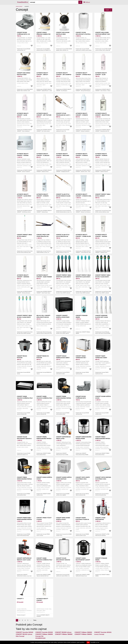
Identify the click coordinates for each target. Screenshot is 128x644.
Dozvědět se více (95, 642)
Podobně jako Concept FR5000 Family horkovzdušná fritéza (23, 535)
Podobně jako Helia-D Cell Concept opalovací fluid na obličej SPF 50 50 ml (44, 333)
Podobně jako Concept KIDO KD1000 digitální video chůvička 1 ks (64, 50)
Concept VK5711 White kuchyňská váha (83, 478)
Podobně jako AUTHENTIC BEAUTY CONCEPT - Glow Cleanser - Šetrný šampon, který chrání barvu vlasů (103, 91)
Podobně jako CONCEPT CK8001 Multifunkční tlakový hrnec (83, 575)
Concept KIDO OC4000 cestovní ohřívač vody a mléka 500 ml (103, 34)
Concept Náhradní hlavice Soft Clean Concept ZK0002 (102, 317)
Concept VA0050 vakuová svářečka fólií (44, 397)
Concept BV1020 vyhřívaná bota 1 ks (23, 33)
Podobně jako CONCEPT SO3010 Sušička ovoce (44, 494)
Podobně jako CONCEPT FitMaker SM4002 (83, 333)
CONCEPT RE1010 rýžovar (24, 634)
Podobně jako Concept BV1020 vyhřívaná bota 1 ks (24, 50)
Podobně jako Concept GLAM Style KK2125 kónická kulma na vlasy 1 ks (64, 211)
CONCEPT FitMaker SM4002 (82, 316)
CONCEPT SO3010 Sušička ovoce (44, 478)
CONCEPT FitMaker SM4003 (83, 632)
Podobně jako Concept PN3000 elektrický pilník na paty (82, 535)
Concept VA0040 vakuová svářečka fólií (25, 397)
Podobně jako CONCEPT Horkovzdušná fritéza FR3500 (82, 454)
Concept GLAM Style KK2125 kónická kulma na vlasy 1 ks (63, 196)
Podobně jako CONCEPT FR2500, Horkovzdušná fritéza (44, 454)
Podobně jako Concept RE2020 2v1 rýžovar (44, 373)
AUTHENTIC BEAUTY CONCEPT (42, 599)
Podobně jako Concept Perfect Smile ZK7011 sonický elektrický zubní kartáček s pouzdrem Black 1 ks (103, 212)
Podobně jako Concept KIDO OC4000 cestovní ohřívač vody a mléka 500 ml (103, 50)
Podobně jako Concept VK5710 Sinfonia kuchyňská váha (102, 494)
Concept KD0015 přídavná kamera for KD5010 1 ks (43, 34)
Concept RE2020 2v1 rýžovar (43, 357)
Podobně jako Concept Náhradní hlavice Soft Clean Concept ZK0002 (103, 333)
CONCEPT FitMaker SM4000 (44, 634)
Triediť (107, 10)
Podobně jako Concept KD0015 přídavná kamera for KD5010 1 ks (44, 50)
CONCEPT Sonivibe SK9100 (44, 632)
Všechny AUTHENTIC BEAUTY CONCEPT (43, 616)
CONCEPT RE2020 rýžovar (63, 632)
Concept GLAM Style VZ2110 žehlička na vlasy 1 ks (63, 236)
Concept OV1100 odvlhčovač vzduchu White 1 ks (63, 560)
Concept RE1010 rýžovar (22, 357)
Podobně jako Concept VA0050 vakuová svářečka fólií (43, 414)
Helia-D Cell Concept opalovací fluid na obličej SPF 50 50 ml (43, 317)
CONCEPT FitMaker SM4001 (101, 559)
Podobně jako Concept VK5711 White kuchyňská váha (82, 494)
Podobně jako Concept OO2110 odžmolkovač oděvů (63, 373)
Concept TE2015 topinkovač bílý (81, 357)
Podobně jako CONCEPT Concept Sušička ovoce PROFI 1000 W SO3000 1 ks (63, 333)
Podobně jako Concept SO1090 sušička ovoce (102, 414)
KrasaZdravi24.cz (23, 2)
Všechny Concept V (21, 615)
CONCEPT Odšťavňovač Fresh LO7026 (63, 438)
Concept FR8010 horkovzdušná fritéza (24, 478)
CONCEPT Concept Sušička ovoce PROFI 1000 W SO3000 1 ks (63, 317)
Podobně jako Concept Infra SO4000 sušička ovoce (64, 535)
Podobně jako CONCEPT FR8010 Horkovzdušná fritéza (102, 454)
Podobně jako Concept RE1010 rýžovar (24, 373)
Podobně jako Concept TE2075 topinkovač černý (102, 373)
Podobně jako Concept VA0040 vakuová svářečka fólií (23, 414)
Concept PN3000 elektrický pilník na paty (82, 519)
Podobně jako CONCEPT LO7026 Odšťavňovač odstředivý (102, 535)
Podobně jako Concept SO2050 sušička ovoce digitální (63, 494)
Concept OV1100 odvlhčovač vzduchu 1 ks (24, 439)
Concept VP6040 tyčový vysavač (44, 519)
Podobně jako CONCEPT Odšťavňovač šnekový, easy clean (24, 575)
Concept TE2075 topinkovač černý (101, 357)
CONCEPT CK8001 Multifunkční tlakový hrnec (83, 560)
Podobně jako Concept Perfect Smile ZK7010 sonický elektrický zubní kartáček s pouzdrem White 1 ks (25, 252)
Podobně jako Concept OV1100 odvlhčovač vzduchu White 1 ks (63, 575)
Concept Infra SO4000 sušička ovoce (63, 519)
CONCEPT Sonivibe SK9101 (103, 632)
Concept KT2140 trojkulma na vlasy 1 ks (63, 115)
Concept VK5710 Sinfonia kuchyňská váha (103, 478)
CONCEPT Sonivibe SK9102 (24, 632)
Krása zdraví (19, 6)
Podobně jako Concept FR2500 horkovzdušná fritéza (63, 414)
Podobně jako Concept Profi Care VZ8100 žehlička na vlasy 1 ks (44, 252)
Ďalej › (35, 620)
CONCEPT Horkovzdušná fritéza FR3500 (84, 438)
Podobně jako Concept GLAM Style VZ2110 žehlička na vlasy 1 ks (64, 252)
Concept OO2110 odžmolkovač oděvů (63, 357)
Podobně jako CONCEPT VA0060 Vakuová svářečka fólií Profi (43, 575)
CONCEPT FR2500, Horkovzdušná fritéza (44, 438)
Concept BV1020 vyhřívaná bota (81, 397)
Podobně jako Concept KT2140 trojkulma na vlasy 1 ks (63, 130)
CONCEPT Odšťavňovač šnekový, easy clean (24, 559)
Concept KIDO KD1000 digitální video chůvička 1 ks (63, 34)
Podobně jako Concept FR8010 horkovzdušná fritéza (23, 494)
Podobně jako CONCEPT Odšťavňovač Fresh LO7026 (62, 454)
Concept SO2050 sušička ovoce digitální (64, 478)
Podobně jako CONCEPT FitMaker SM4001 (102, 575)
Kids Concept (20, 636)
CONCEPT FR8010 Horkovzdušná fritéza (103, 438)
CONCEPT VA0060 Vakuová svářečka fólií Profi (44, 560)
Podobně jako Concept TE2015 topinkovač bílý (82, 373)
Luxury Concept (99, 634)
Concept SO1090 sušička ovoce (103, 397)
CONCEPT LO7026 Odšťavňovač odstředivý (100, 519)
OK (88, 642)
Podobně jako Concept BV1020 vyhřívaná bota (82, 414)
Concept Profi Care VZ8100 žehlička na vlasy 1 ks (43, 236)
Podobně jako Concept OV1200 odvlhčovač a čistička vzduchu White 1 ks (84, 50)
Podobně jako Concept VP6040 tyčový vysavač (43, 535)
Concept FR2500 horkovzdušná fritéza (64, 397)
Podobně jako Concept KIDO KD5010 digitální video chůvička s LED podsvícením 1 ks (25, 91)
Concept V (20, 599)
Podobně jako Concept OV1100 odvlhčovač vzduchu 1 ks (24, 454)
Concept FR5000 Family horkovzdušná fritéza (24, 519)
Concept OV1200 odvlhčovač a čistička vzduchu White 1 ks (83, 34)
